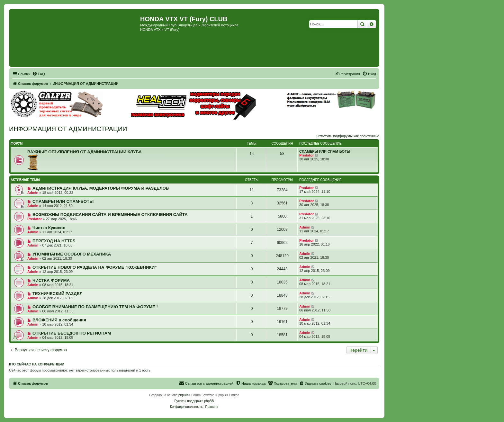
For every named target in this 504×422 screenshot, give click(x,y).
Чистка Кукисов (49, 228)
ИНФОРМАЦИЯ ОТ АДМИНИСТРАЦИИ (68, 129)
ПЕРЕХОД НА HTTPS (54, 241)
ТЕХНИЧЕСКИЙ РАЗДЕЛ (58, 294)
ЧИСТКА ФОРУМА (51, 280)
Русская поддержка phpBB (194, 401)
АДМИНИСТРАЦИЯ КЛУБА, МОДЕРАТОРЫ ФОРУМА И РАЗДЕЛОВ (101, 188)
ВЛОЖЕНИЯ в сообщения (59, 320)
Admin (33, 193)
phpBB (183, 395)
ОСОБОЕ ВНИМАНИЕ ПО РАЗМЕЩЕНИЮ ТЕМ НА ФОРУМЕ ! (95, 307)
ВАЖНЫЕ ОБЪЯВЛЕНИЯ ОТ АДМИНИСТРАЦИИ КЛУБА (85, 152)
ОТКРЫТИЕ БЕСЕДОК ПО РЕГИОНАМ (72, 333)
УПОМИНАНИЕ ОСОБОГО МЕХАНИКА (72, 254)
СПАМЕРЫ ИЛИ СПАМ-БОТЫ (325, 151)
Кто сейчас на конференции (37, 364)
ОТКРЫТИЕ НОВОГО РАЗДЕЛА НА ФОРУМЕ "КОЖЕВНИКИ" (94, 267)
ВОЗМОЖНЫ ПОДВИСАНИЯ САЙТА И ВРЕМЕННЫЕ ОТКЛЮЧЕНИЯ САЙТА (110, 215)
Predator (306, 155)
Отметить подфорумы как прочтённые (348, 136)
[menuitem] (39, 74)
